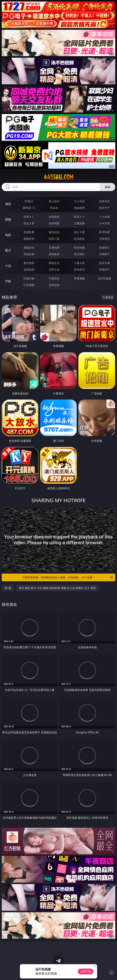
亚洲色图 (54, 248)
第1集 (8, 588)
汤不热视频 (104, 278)
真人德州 (54, 201)
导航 (8, 281)
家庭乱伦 (54, 263)
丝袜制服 (54, 223)
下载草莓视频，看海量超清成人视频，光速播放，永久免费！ (68, 577)
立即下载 (86, 971)
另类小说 (54, 270)
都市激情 (29, 263)
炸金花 (54, 208)
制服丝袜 (29, 239)
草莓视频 (79, 278)
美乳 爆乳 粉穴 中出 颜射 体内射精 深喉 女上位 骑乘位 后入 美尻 (57, 588)
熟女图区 (79, 254)
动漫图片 (104, 248)
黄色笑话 (79, 270)
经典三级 (54, 239)
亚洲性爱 (29, 232)
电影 (8, 235)
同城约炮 (29, 278)
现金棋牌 (79, 208)
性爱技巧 (104, 270)
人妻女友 (79, 263)
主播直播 (79, 223)
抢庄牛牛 (104, 208)
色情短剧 (54, 285)
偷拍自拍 (54, 232)
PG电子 (29, 201)
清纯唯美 (54, 254)
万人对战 (79, 201)
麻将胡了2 (29, 208)
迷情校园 (29, 270)
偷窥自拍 (29, 248)
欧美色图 (79, 248)
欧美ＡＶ (79, 217)
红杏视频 (29, 285)
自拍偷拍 (54, 217)
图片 (8, 250)
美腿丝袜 (29, 254)
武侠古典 (104, 263)
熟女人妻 (29, 223)
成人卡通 (79, 232)
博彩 (8, 204)
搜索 (108, 187)
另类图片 (104, 254)
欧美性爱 (104, 232)
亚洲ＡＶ (29, 217)
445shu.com (58, 177)
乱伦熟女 (79, 239)
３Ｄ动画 (104, 217)
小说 (8, 266)
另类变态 (104, 239)
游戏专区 (104, 201)
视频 (8, 219)
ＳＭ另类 (104, 223)
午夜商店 (54, 278)
